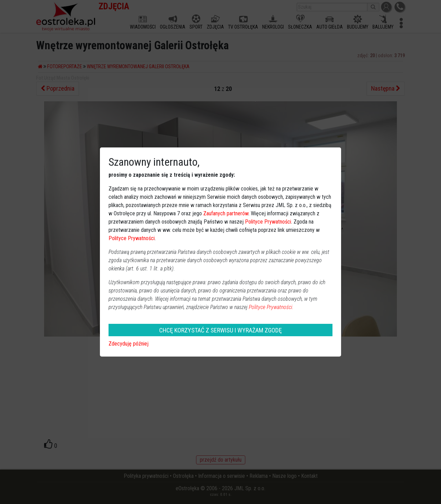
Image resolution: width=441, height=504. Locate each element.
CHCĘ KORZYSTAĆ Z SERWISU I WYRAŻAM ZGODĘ (220, 330)
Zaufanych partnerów (226, 213)
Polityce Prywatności (268, 222)
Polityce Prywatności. (271, 307)
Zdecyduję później (129, 344)
